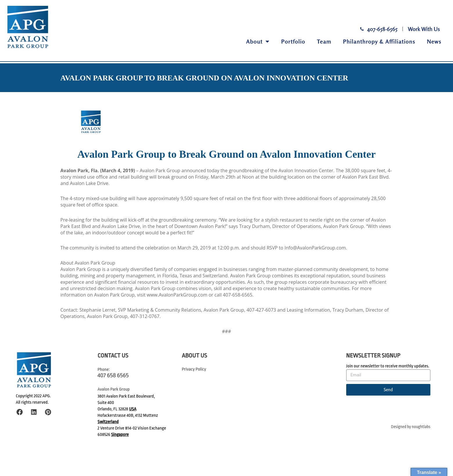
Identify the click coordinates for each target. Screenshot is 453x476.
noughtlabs (421, 427)
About (258, 42)
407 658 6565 (113, 375)
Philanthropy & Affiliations (379, 41)
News (434, 41)
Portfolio (293, 41)
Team (324, 41)
